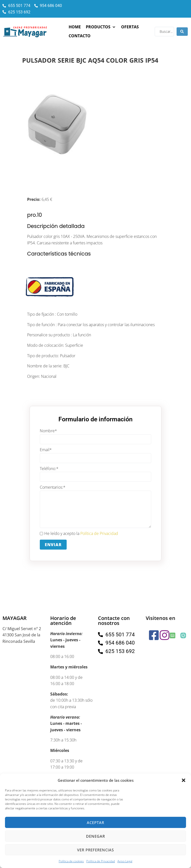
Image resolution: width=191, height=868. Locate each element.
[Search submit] (182, 32)
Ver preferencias (95, 850)
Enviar (53, 545)
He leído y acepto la (79, 534)
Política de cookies (71, 861)
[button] (184, 780)
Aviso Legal (125, 861)
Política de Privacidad (101, 861)
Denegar (95, 836)
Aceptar (95, 823)
